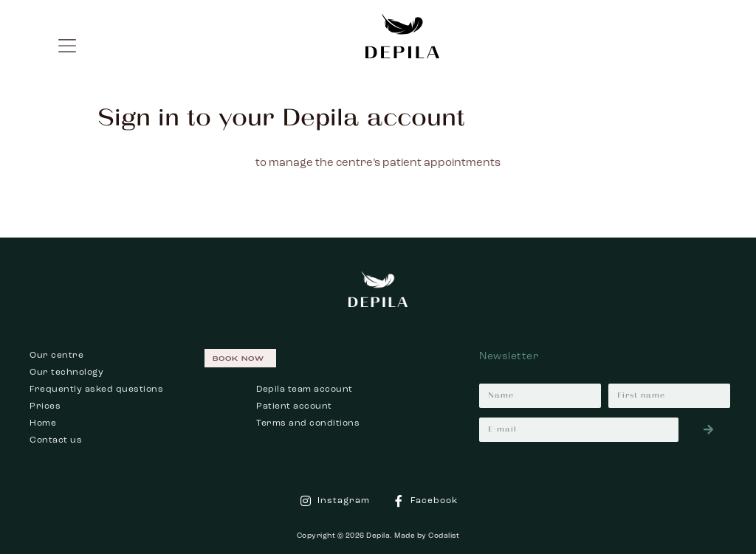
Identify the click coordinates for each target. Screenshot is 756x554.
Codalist (444, 536)
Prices (45, 406)
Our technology (66, 373)
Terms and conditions (308, 423)
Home (43, 423)
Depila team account (305, 389)
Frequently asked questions (96, 389)
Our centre (56, 356)
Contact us (56, 440)
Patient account (294, 406)
